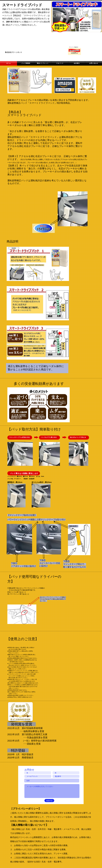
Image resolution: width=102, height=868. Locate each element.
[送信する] (49, 801)
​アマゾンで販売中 (74, 47)
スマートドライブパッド (22, 5)
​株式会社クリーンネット (14, 52)
